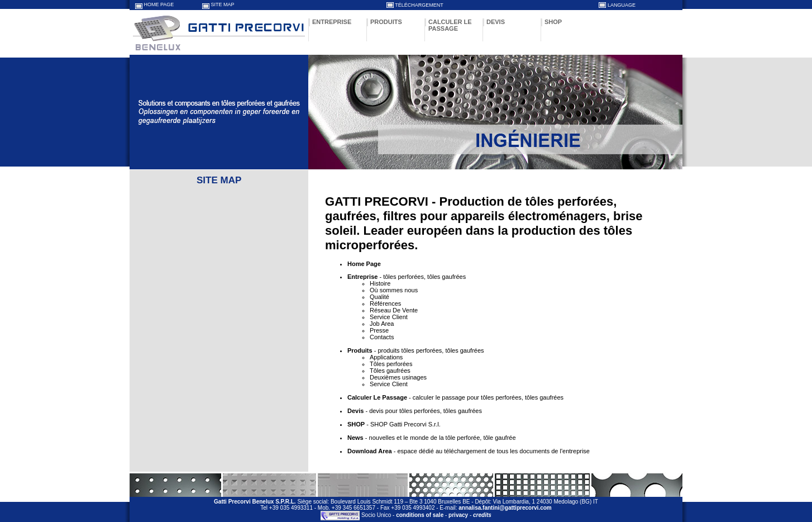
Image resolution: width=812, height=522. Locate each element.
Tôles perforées (391, 364)
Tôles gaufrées (390, 371)
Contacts (382, 337)
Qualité (379, 297)
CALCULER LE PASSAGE (450, 25)
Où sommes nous (394, 290)
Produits (360, 350)
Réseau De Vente (394, 310)
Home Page (364, 264)
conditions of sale (420, 516)
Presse (379, 330)
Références (385, 303)
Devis (355, 411)
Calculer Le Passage (377, 397)
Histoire (380, 283)
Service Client (389, 317)
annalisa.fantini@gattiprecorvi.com (505, 508)
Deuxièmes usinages (398, 377)
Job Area (382, 324)
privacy (458, 516)
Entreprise (362, 277)
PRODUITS (386, 22)
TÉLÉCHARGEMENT (419, 5)
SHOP (553, 22)
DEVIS (496, 22)
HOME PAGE (159, 4)
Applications (386, 357)
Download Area (370, 451)
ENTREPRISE (332, 22)
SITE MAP (223, 4)
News (355, 438)
